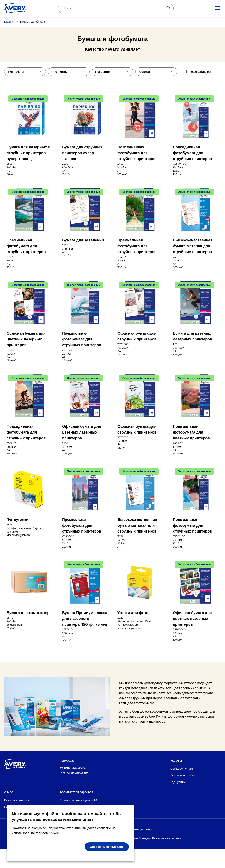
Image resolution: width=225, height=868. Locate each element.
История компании (17, 800)
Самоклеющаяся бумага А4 (78, 800)
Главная (9, 22)
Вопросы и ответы (183, 775)
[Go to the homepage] (15, 9)
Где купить (178, 782)
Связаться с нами (182, 769)
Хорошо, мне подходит (107, 847)
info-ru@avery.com (74, 773)
